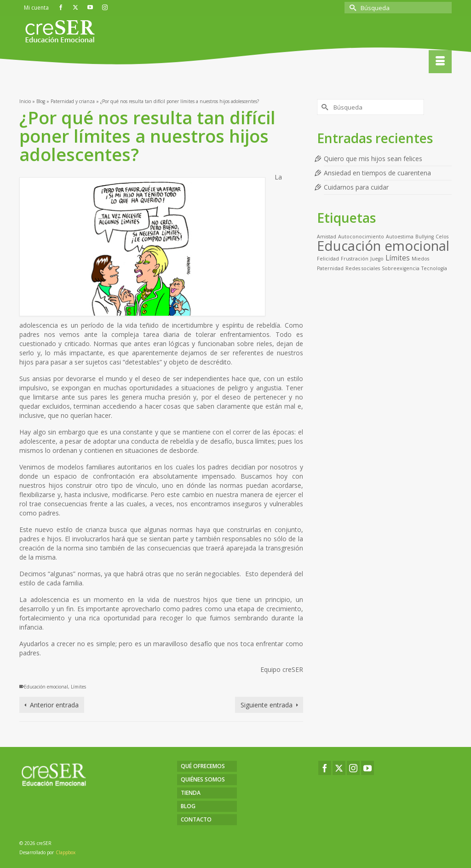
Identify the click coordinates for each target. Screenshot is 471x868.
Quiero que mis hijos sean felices (373, 159)
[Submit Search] (351, 8)
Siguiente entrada (267, 705)
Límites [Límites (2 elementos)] (398, 258)
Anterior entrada (54, 705)
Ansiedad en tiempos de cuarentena (377, 173)
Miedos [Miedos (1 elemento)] (420, 259)
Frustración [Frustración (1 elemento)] (355, 259)
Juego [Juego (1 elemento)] (377, 259)
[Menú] (440, 62)
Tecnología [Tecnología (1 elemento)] (434, 268)
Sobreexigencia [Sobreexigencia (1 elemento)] (401, 268)
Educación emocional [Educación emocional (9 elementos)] (383, 246)
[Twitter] (339, 768)
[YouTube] (368, 768)
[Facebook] (325, 768)
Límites (78, 687)
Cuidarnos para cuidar (356, 187)
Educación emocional (46, 687)
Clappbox (66, 852)
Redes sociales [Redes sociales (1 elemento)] (363, 268)
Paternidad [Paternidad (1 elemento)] (330, 268)
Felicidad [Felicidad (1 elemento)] (328, 259)
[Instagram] (353, 768)
